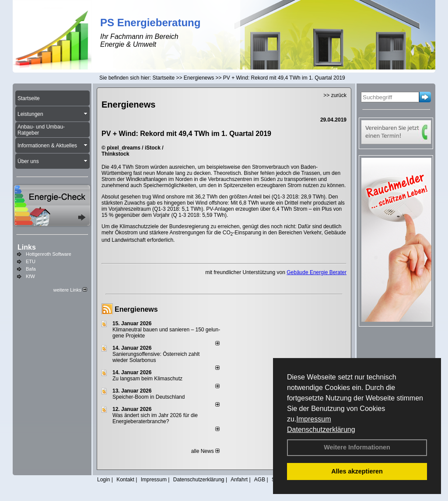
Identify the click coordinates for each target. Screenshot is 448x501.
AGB (260, 480)
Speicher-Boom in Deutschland (149, 397)
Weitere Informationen (357, 447)
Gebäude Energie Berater (317, 272)
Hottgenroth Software (49, 254)
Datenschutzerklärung (321, 430)
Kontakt (125, 480)
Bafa (31, 269)
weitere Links (70, 290)
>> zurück (335, 95)
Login (103, 480)
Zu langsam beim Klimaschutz (147, 379)
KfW (30, 276)
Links (27, 247)
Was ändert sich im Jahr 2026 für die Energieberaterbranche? (155, 418)
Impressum (313, 419)
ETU (31, 261)
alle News (205, 451)
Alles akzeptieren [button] (357, 471)
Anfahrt (239, 480)
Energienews (136, 309)
